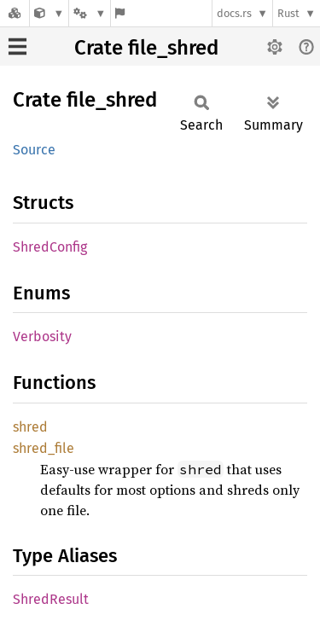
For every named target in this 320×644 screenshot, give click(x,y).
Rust (288, 13)
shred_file (44, 448)
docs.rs (234, 13)
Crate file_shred (146, 48)
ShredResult (51, 599)
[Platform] (90, 13)
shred (30, 427)
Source (34, 150)
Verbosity (42, 337)
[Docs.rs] (15, 13)
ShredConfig (50, 247)
